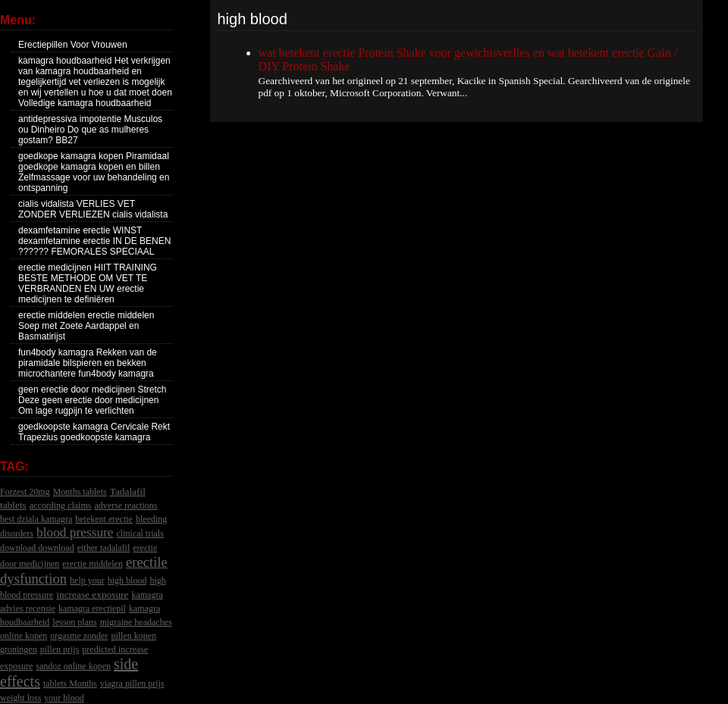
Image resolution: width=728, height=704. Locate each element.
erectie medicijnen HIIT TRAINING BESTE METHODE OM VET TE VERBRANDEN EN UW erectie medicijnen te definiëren (88, 283)
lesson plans (74, 622)
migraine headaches (136, 622)
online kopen (24, 636)
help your (87, 580)
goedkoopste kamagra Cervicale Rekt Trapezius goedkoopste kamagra (94, 432)
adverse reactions (126, 505)
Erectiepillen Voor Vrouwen (73, 45)
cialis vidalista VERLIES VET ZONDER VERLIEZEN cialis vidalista (93, 209)
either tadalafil (104, 548)
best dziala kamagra (36, 519)
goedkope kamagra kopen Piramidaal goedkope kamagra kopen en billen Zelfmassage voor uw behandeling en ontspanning (94, 172)
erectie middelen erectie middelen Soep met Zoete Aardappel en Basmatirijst (86, 326)
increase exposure (92, 594)
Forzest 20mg (25, 492)
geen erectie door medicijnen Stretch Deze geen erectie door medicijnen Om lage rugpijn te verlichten (92, 400)
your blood (64, 698)
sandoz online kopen (73, 666)
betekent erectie (104, 519)
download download (37, 548)
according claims (61, 505)
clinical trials (140, 533)
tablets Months (70, 684)
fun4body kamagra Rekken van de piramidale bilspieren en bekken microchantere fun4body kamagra (88, 363)
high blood (127, 580)
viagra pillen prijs (132, 684)
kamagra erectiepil (92, 609)
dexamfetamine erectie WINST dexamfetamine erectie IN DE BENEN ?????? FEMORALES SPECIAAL (94, 241)
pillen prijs (60, 649)
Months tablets (80, 492)
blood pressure (75, 532)
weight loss (20, 698)
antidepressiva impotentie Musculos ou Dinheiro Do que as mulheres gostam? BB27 (90, 130)
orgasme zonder (79, 636)
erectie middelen (93, 564)
